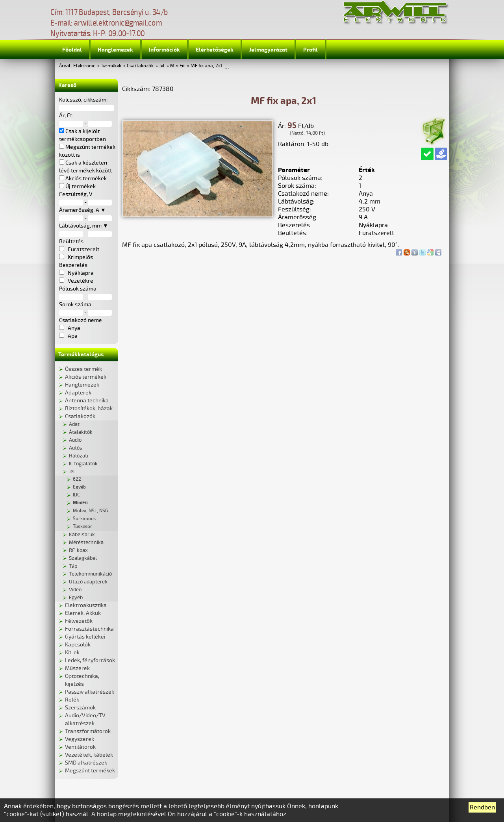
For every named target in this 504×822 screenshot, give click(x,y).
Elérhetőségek (215, 50)
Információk (164, 50)
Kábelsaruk (82, 535)
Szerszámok (80, 708)
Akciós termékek (86, 377)
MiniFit (178, 66)
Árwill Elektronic (77, 66)
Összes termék (83, 369)
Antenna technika (87, 401)
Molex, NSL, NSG (91, 511)
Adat (74, 424)
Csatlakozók (140, 66)
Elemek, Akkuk (83, 613)
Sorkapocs (84, 519)
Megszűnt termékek (90, 771)
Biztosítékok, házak (89, 408)
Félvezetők (79, 621)
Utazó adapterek (88, 582)
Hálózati (79, 456)
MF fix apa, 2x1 (207, 66)
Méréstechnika (86, 542)
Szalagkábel (83, 558)
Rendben (482, 807)
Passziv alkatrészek (90, 692)
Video (75, 590)
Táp (73, 566)
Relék (72, 700)
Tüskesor (82, 527)
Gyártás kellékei (85, 637)
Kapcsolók (78, 645)
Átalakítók (81, 432)
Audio (75, 440)
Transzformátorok (88, 731)
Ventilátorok (80, 747)
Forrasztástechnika (89, 629)
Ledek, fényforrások (90, 660)
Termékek (111, 66)
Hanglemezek (115, 50)
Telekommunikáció (90, 574)
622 (77, 479)
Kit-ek (72, 653)
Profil (310, 50)
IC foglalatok (83, 464)
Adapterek (78, 393)
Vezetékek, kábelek (89, 755)
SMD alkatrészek (86, 763)
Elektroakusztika (86, 605)
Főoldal (72, 50)
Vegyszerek (80, 739)
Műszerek (77, 668)
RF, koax (78, 550)
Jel (162, 66)
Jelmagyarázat (268, 50)
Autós (76, 448)
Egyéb (79, 487)
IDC (76, 495)
